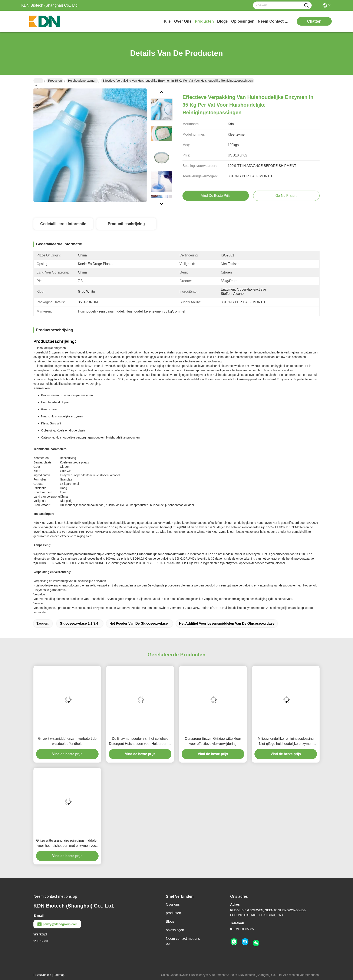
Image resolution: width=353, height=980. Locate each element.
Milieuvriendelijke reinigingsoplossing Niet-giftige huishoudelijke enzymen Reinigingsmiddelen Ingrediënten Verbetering (286, 742)
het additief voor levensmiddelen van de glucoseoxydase (227, 623)
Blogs (170, 921)
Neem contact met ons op (183, 941)
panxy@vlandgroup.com (57, 924)
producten (204, 21)
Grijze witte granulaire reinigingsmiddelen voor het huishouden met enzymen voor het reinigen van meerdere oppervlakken (67, 843)
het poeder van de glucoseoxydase (139, 623)
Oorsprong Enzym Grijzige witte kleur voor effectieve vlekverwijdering (213, 741)
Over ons (173, 904)
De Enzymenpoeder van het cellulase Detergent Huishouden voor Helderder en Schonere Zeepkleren (140, 742)
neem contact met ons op (274, 21)
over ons (183, 21)
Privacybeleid (42, 975)
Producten (55, 81)
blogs (222, 21)
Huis (167, 21)
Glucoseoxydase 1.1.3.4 (79, 623)
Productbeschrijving (126, 224)
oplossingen (243, 21)
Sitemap (59, 975)
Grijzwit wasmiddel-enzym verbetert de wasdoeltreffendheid (67, 741)
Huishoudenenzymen (82, 81)
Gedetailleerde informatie (63, 224)
